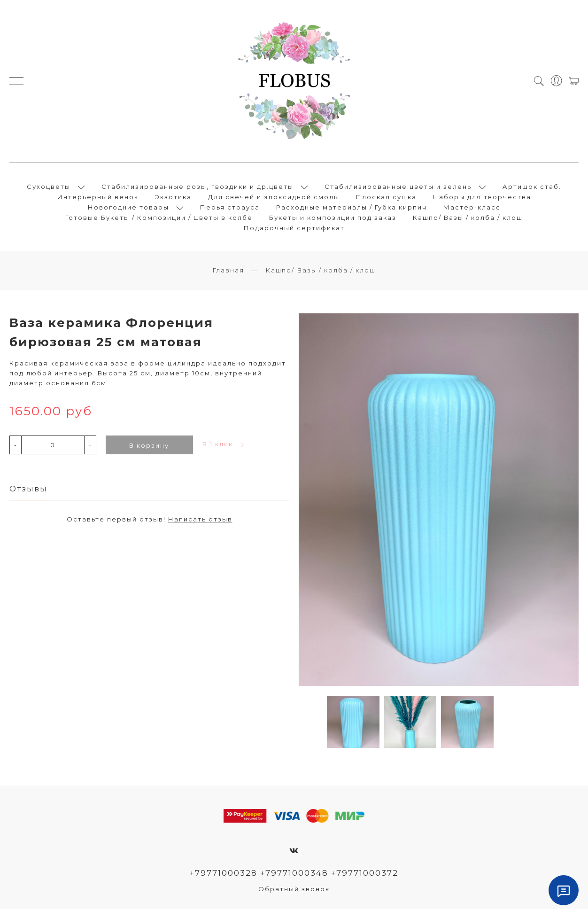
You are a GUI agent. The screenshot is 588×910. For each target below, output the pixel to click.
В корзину (149, 446)
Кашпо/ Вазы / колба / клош (468, 218)
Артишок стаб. (532, 187)
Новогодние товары (128, 208)
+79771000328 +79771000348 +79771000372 (294, 874)
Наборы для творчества (482, 197)
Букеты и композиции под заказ (333, 218)
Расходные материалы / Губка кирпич (352, 208)
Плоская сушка (386, 197)
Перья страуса (230, 208)
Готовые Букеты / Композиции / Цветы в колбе (159, 218)
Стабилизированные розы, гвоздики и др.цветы (197, 187)
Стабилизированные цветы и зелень (398, 187)
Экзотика (173, 197)
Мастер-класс (472, 208)
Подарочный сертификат (294, 228)
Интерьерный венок (98, 197)
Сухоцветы (49, 187)
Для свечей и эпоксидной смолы (274, 197)
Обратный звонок (294, 890)
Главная (228, 271)
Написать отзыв (200, 520)
